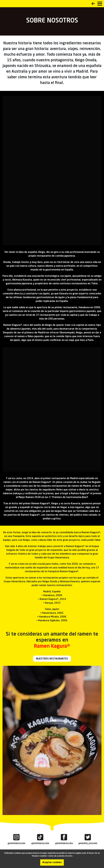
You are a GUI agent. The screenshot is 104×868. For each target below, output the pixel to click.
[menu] (100, 4)
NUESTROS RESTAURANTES (52, 659)
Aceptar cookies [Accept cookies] (52, 862)
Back (93, 4)
